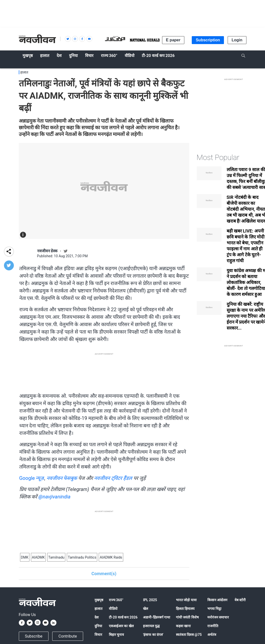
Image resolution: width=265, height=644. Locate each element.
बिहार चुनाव (116, 635)
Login (237, 40)
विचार (98, 635)
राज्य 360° (116, 600)
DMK (25, 557)
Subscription (208, 40)
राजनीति (213, 626)
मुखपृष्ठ (99, 600)
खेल (145, 609)
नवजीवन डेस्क (47, 251)
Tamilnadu (56, 557)
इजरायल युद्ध (151, 626)
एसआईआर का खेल (121, 626)
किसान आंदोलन (217, 600)
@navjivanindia (54, 497)
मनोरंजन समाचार (218, 617)
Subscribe (34, 636)
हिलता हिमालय (185, 609)
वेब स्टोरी (240, 600)
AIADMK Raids (111, 557)
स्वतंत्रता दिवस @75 (189, 635)
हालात (24, 72)
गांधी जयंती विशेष (187, 617)
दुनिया (98, 626)
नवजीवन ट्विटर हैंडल (113, 478)
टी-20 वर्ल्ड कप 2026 (123, 617)
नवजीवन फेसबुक (62, 478)
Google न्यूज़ (32, 478)
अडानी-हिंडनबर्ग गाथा (157, 617)
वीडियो (113, 609)
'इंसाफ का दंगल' (153, 635)
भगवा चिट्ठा (214, 609)
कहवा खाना (183, 626)
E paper (173, 40)
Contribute (68, 636)
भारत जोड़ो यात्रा (186, 600)
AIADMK (38, 557)
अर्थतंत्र (212, 635)
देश (97, 617)
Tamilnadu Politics (82, 557)
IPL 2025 (150, 600)
